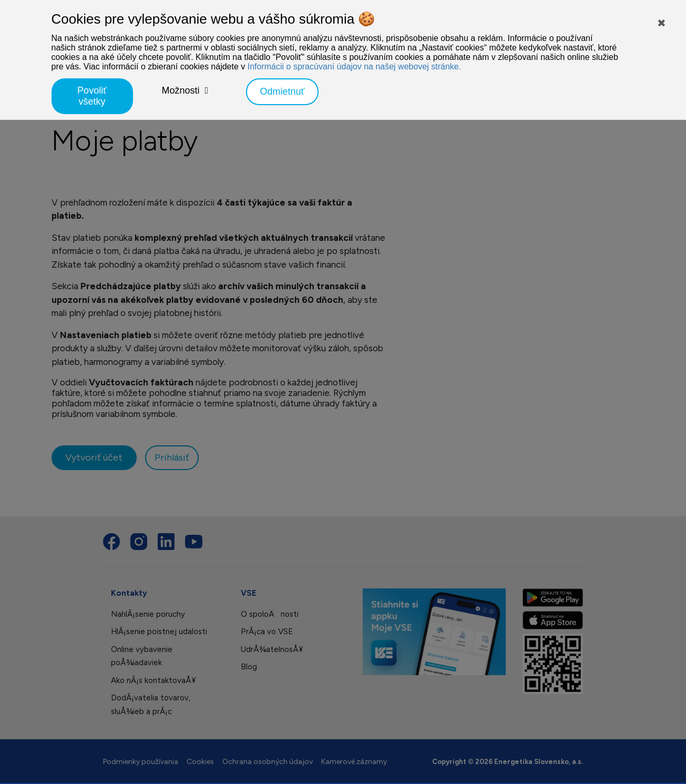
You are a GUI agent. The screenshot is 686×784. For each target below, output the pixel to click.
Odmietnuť (283, 91)
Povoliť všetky (92, 96)
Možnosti (181, 90)
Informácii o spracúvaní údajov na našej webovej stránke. (354, 67)
